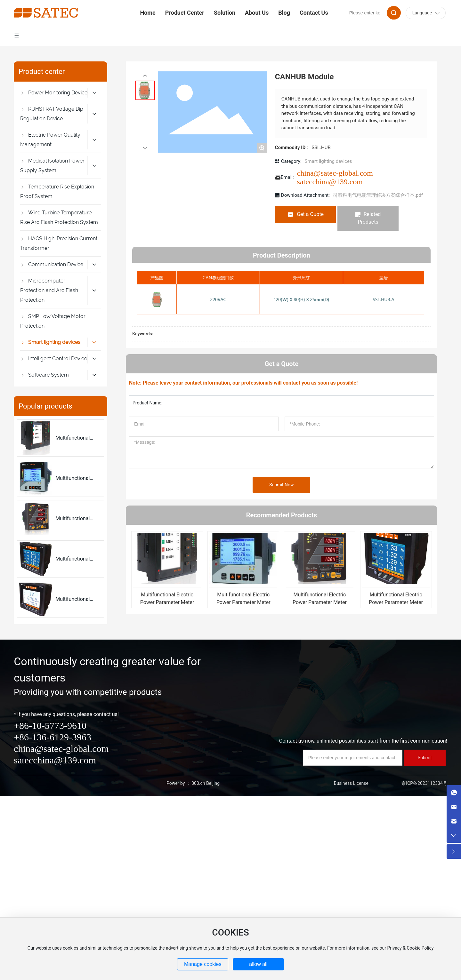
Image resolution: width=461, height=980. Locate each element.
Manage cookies (203, 964)
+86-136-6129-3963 (53, 737)
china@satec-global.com (335, 173)
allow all (258, 964)
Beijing (213, 783)
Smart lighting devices (328, 161)
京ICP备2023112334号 (424, 783)
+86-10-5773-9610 (50, 725)
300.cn (198, 783)
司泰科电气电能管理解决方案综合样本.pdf (378, 195)
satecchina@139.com (330, 182)
